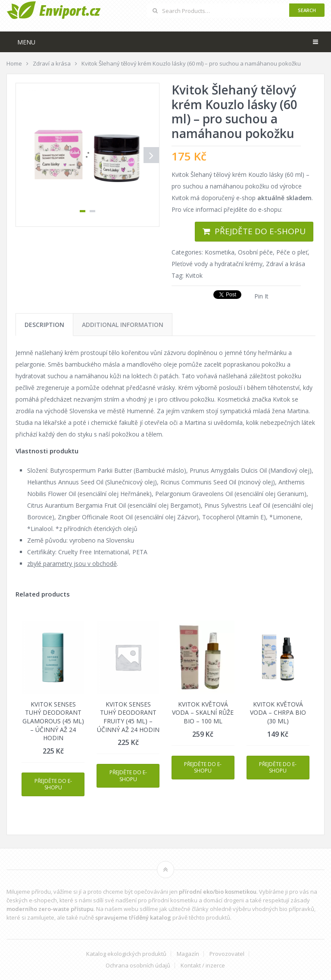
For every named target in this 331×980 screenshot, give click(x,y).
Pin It (261, 296)
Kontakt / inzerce (203, 966)
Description (44, 325)
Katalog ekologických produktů (126, 954)
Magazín (188, 954)
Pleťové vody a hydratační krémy (217, 264)
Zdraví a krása (286, 264)
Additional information (123, 325)
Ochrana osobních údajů (138, 966)
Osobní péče (255, 252)
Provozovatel (227, 954)
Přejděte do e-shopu (260, 231)
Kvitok (194, 275)
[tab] (44, 325)
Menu (26, 42)
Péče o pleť (292, 252)
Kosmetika (220, 252)
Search (307, 10)
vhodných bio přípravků (283, 909)
